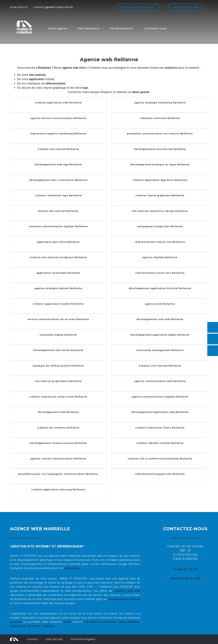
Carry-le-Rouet (129, 622)
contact (33, 639)
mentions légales (83, 639)
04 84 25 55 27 (19, 7)
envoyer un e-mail (185, 578)
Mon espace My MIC (186, 7)
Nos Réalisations (121, 28)
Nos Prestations (88, 28)
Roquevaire (18, 626)
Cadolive (49, 626)
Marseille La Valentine (101, 622)
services (16, 622)
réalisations (72, 568)
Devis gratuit (138, 7)
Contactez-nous (156, 28)
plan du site (54, 639)
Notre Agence (58, 28)
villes (67, 622)
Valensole (34, 626)
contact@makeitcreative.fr (53, 7)
